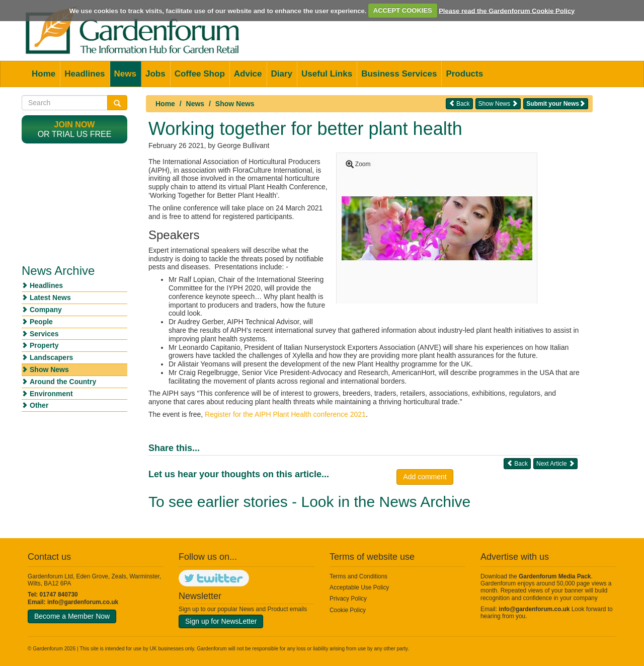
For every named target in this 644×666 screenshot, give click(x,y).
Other (39, 405)
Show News (235, 104)
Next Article (555, 463)
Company (46, 310)
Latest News (50, 298)
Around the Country (63, 382)
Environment (51, 394)
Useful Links (327, 74)
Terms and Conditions (358, 576)
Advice (248, 74)
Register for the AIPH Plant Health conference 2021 (285, 414)
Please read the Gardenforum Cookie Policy (507, 10)
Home (44, 74)
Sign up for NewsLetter (221, 621)
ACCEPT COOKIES (403, 10)
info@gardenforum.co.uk (83, 602)
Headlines (85, 74)
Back (459, 103)
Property (44, 345)
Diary (282, 74)
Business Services (399, 74)
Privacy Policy (348, 599)
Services (44, 334)
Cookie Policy (348, 610)
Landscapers (51, 357)
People (41, 322)
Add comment (425, 477)
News (125, 74)
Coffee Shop (200, 74)
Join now (75, 125)
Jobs (155, 74)
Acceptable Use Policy (359, 587)
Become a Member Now (72, 616)
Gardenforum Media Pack (555, 576)
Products (464, 74)
